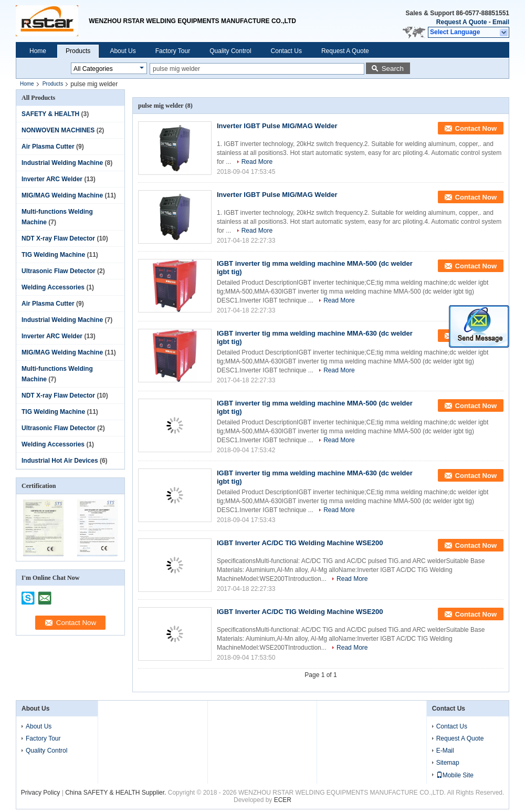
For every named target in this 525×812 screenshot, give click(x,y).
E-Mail (445, 751)
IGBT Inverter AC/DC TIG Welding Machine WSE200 (300, 543)
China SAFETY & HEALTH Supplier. (117, 793)
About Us (123, 51)
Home (38, 51)
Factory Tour (173, 51)
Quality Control (230, 51)
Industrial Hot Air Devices (60, 461)
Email (501, 22)
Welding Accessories (53, 287)
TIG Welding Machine (53, 255)
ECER (283, 800)
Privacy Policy (41, 793)
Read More (257, 162)
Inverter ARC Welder (52, 179)
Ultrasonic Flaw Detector (59, 271)
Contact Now (476, 128)
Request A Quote (461, 22)
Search (393, 69)
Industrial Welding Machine (62, 163)
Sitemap (448, 763)
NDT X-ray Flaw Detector (58, 238)
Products (78, 51)
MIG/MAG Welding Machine (62, 195)
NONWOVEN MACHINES (58, 130)
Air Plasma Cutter (48, 147)
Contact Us (286, 51)
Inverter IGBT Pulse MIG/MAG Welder (277, 126)
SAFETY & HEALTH (50, 114)
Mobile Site (455, 775)
